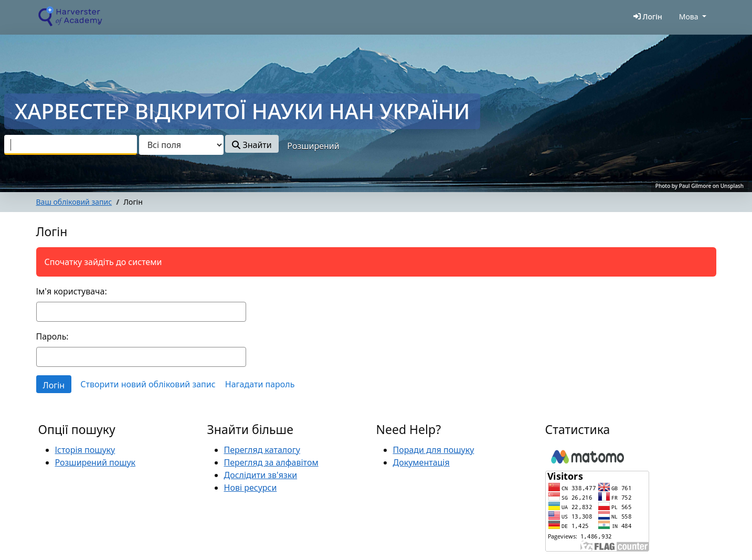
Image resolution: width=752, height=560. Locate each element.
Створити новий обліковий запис (148, 384)
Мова (689, 17)
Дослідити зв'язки (261, 475)
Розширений (313, 146)
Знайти (252, 145)
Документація (421, 462)
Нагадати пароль (260, 384)
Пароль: (52, 336)
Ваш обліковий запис (74, 202)
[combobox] (71, 145)
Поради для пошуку (434, 450)
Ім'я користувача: (72, 291)
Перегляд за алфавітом (271, 462)
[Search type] (181, 145)
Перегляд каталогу (262, 450)
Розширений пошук (96, 462)
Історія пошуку (85, 450)
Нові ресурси (251, 488)
